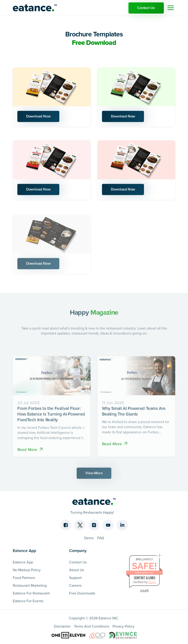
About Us (77, 570)
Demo (89, 538)
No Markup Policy (27, 570)
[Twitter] (80, 525)
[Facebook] (66, 525)
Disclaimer (62, 626)
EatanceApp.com (144, 575)
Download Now (39, 117)
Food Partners (24, 577)
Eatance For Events (28, 601)
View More (94, 475)
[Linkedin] (122, 525)
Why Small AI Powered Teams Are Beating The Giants (134, 414)
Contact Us (146, 8)
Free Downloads (82, 593)
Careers (75, 585)
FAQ (101, 538)
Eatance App (23, 562)
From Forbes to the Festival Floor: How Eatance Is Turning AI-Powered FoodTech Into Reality (51, 417)
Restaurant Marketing (30, 585)
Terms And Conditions (91, 626)
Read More (30, 452)
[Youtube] (108, 525)
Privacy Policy (123, 626)
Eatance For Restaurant (31, 593)
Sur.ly (152, 585)
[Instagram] (94, 525)
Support (75, 577)
